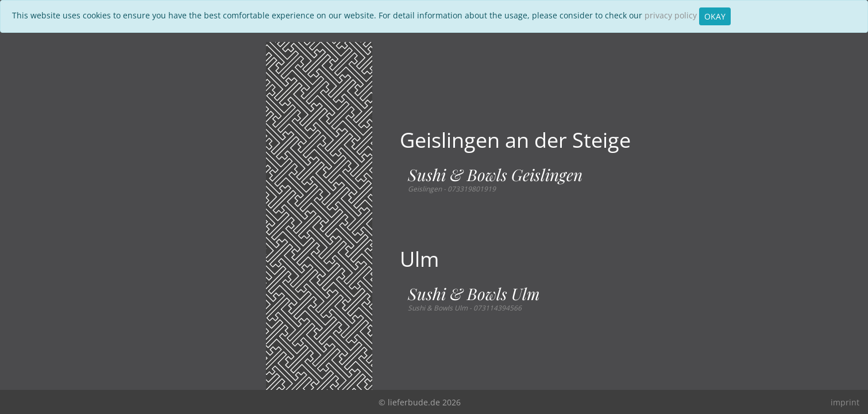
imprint (845, 402)
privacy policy (671, 15)
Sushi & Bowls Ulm (474, 294)
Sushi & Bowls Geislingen (495, 175)
